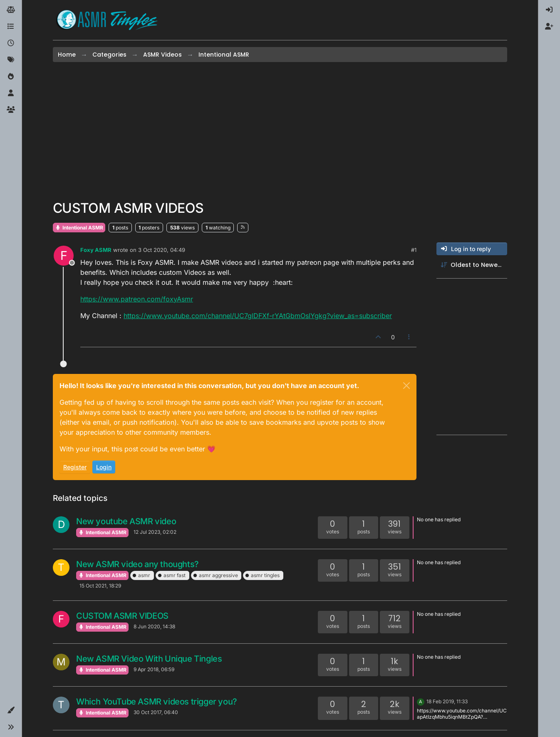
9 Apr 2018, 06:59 (154, 669)
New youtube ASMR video (126, 521)
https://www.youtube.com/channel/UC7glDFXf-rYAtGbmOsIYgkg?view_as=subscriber (258, 316)
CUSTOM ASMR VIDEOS (122, 616)
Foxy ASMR (96, 250)
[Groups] (11, 110)
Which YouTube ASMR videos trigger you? (157, 702)
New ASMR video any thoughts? (138, 564)
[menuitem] (549, 10)
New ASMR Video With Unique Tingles (149, 659)
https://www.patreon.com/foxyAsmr (137, 299)
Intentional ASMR (79, 228)
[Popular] (11, 77)
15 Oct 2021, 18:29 (100, 586)
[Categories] (11, 27)
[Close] (406, 386)
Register (75, 467)
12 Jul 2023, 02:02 (155, 532)
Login (104, 467)
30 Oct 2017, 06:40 (156, 712)
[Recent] (11, 43)
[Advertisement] (280, 131)
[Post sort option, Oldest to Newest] (472, 265)
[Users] (11, 93)
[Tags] (11, 60)
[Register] (549, 27)
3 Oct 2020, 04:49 (162, 250)
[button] (11, 710)
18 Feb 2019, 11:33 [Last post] (447, 701)
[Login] (549, 10)
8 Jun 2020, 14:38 (154, 626)
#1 (414, 250)
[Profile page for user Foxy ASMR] (64, 256)
